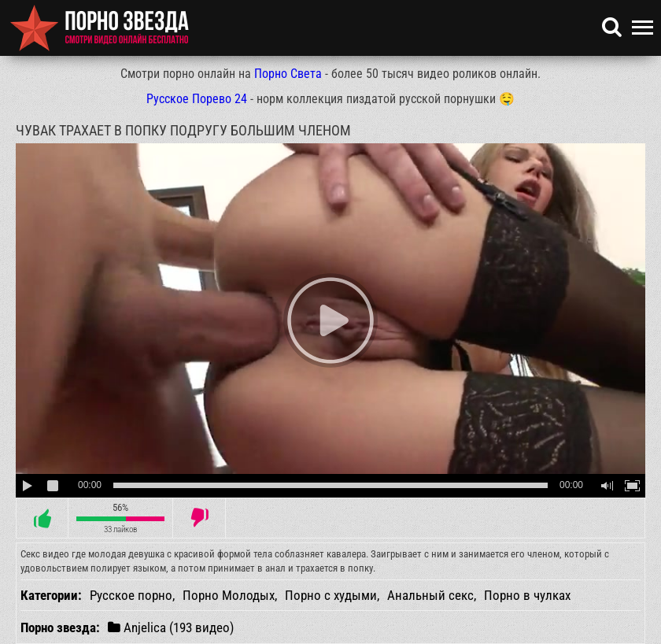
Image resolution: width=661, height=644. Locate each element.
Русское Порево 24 (197, 99)
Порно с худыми (331, 595)
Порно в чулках (527, 595)
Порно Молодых (229, 595)
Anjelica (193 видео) (171, 627)
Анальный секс (430, 595)
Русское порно (131, 595)
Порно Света (288, 74)
